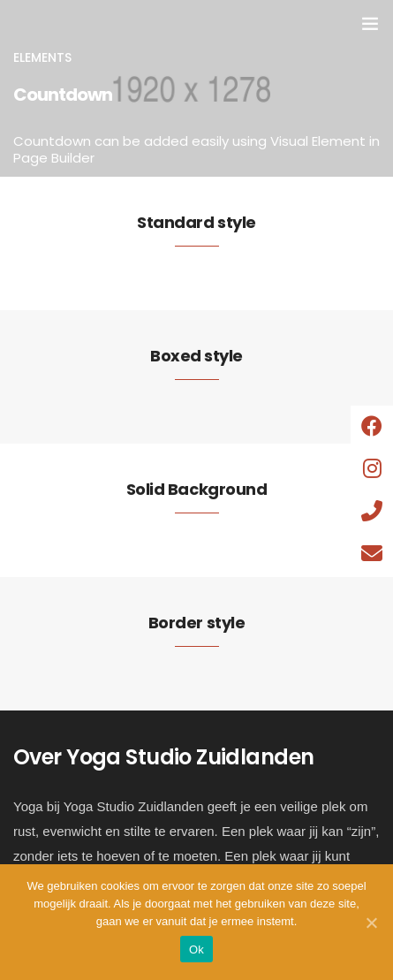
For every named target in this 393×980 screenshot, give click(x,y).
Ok (196, 950)
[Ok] (371, 923)
